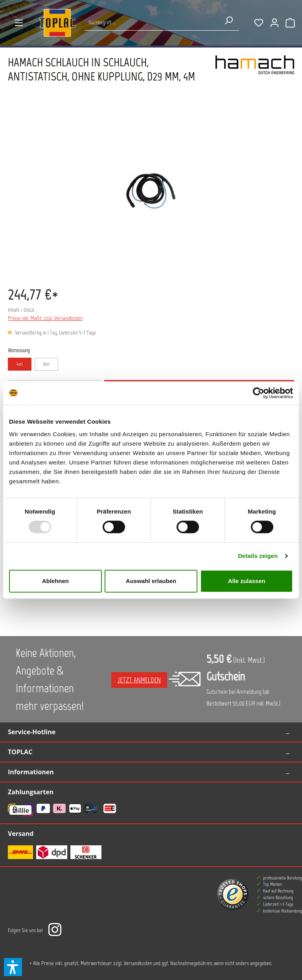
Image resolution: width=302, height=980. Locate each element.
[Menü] (19, 23)
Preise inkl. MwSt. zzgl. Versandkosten (45, 318)
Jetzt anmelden (139, 680)
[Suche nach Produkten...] (152, 23)
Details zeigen (258, 556)
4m (20, 364)
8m (46, 364)
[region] (151, 192)
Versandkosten (138, 963)
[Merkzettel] (259, 23)
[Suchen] (228, 20)
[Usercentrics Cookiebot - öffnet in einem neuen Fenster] (259, 393)
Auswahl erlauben (151, 581)
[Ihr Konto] (274, 23)
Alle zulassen (247, 581)
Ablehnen (55, 581)
